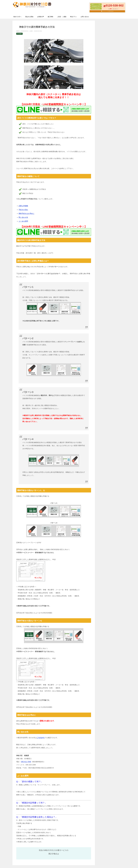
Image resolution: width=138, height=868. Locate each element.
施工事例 (50, 17)
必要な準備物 (23, 206)
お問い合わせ (85, 17)
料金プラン (74, 17)
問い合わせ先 (23, 217)
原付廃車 (19, 34)
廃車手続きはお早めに (26, 214)
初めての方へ (17, 17)
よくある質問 (23, 221)
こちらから (41, 738)
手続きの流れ (23, 210)
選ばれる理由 (29, 17)
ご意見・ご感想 (62, 17)
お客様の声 (41, 17)
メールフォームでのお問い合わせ (108, 11)
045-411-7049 (26, 762)
